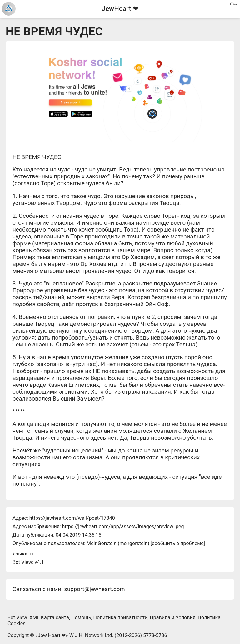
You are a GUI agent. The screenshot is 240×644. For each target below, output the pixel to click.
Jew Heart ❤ (52, 635)
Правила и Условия (172, 618)
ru (32, 554)
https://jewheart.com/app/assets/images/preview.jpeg (123, 526)
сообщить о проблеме (178, 543)
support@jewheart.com (94, 589)
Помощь (81, 618)
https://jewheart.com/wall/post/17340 (72, 518)
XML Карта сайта (49, 618)
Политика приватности (121, 618)
